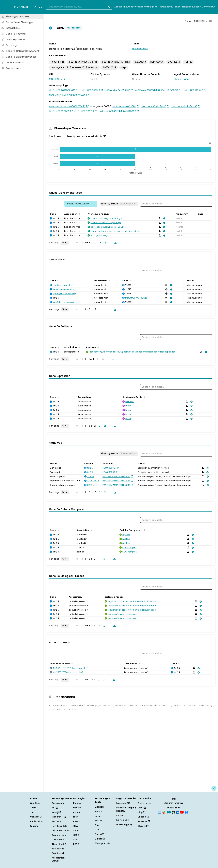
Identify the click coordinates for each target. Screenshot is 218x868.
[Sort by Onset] (206, 214)
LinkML (98, 816)
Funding (34, 826)
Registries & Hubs (191, 7)
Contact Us (36, 817)
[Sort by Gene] (58, 214)
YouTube (144, 821)
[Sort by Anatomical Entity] (144, 397)
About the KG (59, 844)
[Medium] (169, 812)
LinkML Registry (124, 825)
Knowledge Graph (133, 7)
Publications (37, 821)
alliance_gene (182, 79)
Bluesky (143, 826)
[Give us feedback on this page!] (214, 788)
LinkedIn (143, 817)
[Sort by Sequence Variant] (72, 663)
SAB (32, 812)
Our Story (35, 803)
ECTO (76, 844)
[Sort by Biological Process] (126, 597)
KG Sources (58, 849)
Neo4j (56, 812)
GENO (76, 835)
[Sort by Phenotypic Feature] (111, 214)
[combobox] (79, 7)
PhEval (98, 811)
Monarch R (59, 817)
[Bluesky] (186, 812)
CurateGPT (101, 839)
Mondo (77, 803)
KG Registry (123, 820)
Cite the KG (58, 840)
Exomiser (99, 807)
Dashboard (58, 853)
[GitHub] (173, 812)
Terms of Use (59, 835)
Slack (142, 808)
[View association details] (164, 218)
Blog (142, 812)
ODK (97, 830)
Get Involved (145, 803)
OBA (75, 826)
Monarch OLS (123, 803)
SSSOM (98, 821)
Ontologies (151, 7)
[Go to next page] (100, 243)
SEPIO (76, 840)
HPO (75, 817)
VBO (75, 830)
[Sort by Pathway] (98, 347)
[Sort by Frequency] (189, 214)
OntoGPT (100, 834)
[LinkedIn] (178, 812)
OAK (97, 825)
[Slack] (164, 812)
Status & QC (58, 821)
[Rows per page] (65, 243)
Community (209, 7)
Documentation (60, 830)
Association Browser (58, 859)
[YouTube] (182, 812)
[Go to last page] (105, 243)
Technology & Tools (169, 7)
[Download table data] (115, 243)
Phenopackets (102, 843)
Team (33, 808)
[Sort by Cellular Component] (144, 530)
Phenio (77, 821)
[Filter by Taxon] (119, 204)
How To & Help (59, 826)
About (118, 7)
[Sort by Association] (79, 214)
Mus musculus (140, 49)
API (55, 808)
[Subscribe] (159, 812)
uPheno (77, 812)
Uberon (77, 808)
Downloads (58, 803)
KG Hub (120, 815)
